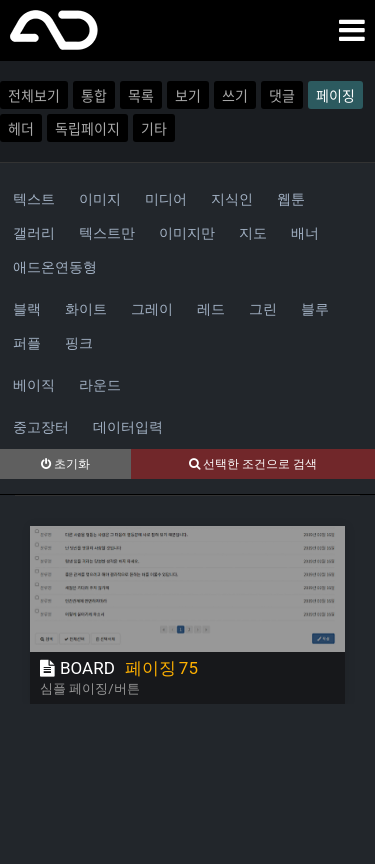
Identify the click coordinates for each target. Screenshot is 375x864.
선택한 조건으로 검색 (253, 464)
